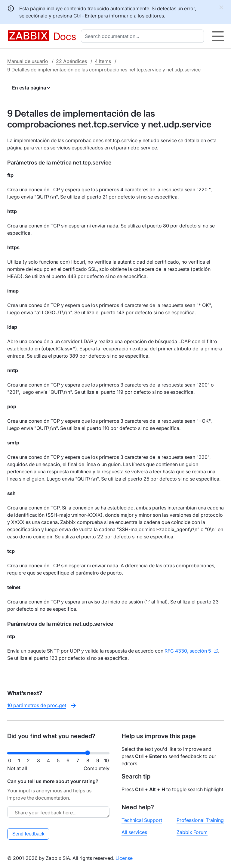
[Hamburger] (218, 36)
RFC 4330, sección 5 (188, 651)
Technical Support (142, 820)
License (124, 858)
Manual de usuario (28, 61)
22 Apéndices (71, 61)
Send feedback (28, 834)
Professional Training (200, 820)
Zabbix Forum (192, 832)
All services (134, 832)
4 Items (103, 61)
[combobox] (144, 36)
